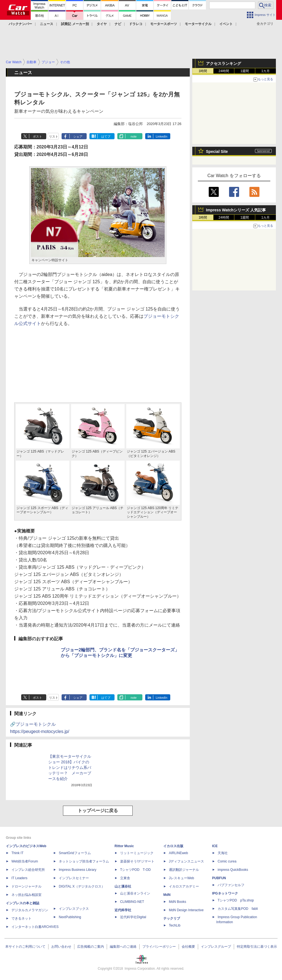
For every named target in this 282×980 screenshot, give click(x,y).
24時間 (224, 71)
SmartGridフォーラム (75, 853)
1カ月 (266, 71)
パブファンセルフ (231, 885)
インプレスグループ (216, 947)
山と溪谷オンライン (135, 893)
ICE (215, 846)
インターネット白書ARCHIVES (35, 927)
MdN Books (178, 902)
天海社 (223, 853)
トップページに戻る (98, 811)
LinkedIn (162, 136)
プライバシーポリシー (159, 947)
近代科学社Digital (133, 917)
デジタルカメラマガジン (30, 910)
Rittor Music (124, 846)
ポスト (37, 136)
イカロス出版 (173, 846)
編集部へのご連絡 (123, 947)
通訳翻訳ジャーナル (184, 870)
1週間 (245, 71)
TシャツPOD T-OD (135, 870)
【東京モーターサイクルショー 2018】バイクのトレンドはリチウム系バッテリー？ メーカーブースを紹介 (70, 768)
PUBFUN (219, 878)
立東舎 (125, 878)
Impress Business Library (78, 870)
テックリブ (172, 918)
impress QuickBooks (233, 870)
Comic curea (227, 861)
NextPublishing (70, 917)
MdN (167, 895)
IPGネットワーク (225, 893)
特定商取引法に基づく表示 (257, 947)
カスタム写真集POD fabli (238, 909)
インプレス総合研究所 (28, 870)
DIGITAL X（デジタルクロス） (82, 886)
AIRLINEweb (178, 853)
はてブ (106, 136)
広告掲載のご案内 (91, 947)
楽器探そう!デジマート (137, 861)
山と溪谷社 (123, 886)
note (134, 136)
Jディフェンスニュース (186, 861)
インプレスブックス (74, 909)
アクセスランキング (223, 63)
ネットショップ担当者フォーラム (84, 861)
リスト (54, 136)
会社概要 (188, 947)
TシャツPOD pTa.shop (236, 900)
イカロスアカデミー (184, 886)
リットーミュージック (137, 853)
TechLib (175, 925)
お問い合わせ (61, 947)
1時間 (203, 71)
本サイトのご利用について (25, 947)
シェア (78, 136)
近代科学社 (123, 910)
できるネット (21, 918)
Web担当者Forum (25, 861)
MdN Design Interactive (186, 910)
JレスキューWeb (181, 878)
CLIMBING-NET (132, 902)
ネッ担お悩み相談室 (26, 895)
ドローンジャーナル (26, 886)
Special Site (217, 151)
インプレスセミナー (74, 878)
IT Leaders (19, 878)
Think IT (17, 853)
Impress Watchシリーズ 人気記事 (236, 210)
